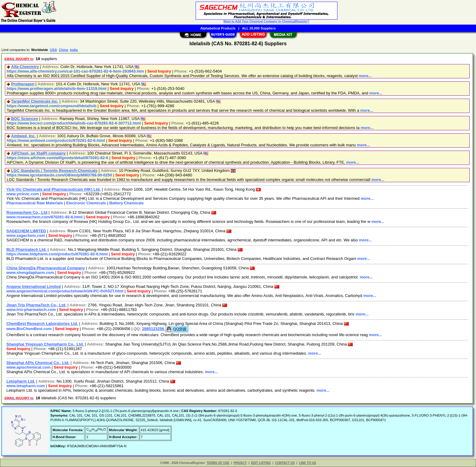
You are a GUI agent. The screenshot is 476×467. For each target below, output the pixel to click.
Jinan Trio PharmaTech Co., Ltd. (36, 305)
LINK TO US (308, 463)
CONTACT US (285, 463)
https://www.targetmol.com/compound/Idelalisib (52, 106)
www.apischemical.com (28, 367)
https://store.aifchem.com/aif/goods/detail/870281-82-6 (58, 158)
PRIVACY (240, 463)
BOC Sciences (25, 119)
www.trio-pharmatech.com (31, 310)
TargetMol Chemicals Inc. (35, 101)
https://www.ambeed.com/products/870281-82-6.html (56, 140)
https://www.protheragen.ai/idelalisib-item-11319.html (57, 89)
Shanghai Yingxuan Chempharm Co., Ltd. (45, 344)
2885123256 (165, 329)
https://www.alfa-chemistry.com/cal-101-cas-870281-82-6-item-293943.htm (75, 71)
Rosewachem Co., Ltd (27, 212)
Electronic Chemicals (86, 203)
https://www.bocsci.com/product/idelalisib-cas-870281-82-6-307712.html (74, 123)
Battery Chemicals (126, 203)
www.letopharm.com (26, 386)
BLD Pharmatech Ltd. (26, 249)
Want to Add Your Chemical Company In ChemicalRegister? (266, 21)
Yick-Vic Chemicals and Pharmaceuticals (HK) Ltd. (54, 189)
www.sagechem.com (26, 235)
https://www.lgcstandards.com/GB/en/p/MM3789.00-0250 (59, 175)
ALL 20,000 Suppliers (259, 28)
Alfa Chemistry (25, 67)
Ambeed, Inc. (24, 136)
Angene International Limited (34, 286)
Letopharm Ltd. (21, 381)
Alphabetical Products (218, 28)
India (74, 50)
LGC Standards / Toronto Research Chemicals (54, 170)
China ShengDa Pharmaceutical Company (46, 268)
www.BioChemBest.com (29, 329)
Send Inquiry (159, 71)
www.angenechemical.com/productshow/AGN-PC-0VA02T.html (65, 291)
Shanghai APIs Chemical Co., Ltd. (38, 363)
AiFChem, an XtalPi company (39, 153)
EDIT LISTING (261, 463)
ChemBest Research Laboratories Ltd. (42, 324)
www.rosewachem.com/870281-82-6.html (44, 217)
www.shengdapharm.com (30, 273)
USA (53, 50)
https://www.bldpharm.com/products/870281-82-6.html (57, 254)
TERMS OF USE (218, 463)
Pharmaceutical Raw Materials (35, 203)
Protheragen (23, 84)
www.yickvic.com (23, 194)
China (64, 50)
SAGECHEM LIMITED (26, 231)
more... (365, 76)
